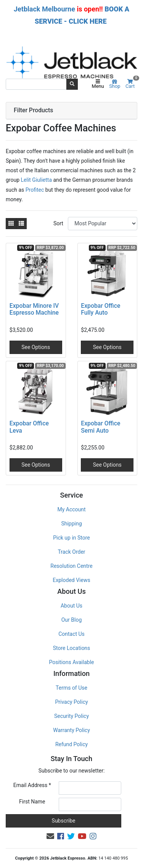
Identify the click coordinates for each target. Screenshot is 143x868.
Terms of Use (71, 688)
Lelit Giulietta (37, 180)
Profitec (35, 190)
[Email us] (50, 836)
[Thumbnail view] (11, 224)
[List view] (21, 224)
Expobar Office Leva (29, 427)
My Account (71, 509)
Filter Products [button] (33, 110)
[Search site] (72, 84)
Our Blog (72, 620)
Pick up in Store (71, 538)
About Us (71, 606)
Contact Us (71, 634)
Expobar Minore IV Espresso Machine (34, 309)
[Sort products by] (103, 224)
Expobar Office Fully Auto (100, 309)
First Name (32, 802)
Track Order (71, 552)
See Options (36, 347)
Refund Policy (71, 744)
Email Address (32, 785)
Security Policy (71, 716)
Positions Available (72, 662)
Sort (58, 223)
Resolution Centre (71, 566)
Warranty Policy (71, 730)
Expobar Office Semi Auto (100, 427)
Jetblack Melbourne (44, 9)
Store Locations (72, 648)
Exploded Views (71, 580)
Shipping (71, 524)
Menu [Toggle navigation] (98, 84)
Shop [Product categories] (115, 84)
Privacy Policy (71, 702)
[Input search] (36, 84)
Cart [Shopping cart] (131, 84)
